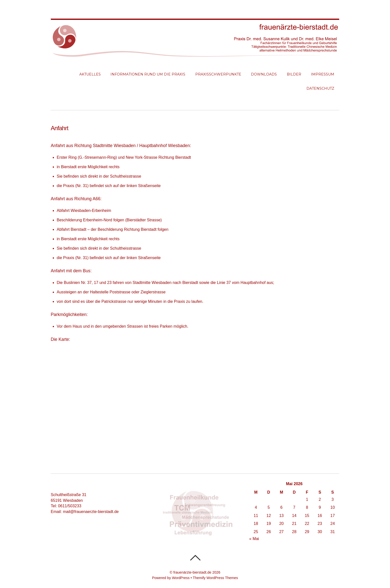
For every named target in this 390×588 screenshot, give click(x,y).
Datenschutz (320, 88)
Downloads (264, 74)
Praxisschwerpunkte (218, 74)
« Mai (254, 539)
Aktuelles (90, 74)
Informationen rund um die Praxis (148, 74)
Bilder (294, 74)
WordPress (181, 578)
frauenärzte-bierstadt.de (192, 572)
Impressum (323, 74)
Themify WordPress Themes (215, 578)
